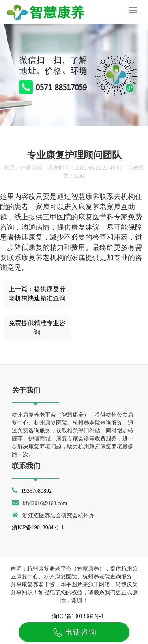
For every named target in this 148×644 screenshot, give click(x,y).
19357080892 (37, 491)
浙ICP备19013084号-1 (38, 527)
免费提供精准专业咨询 (37, 328)
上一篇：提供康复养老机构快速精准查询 (37, 294)
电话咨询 (74, 632)
